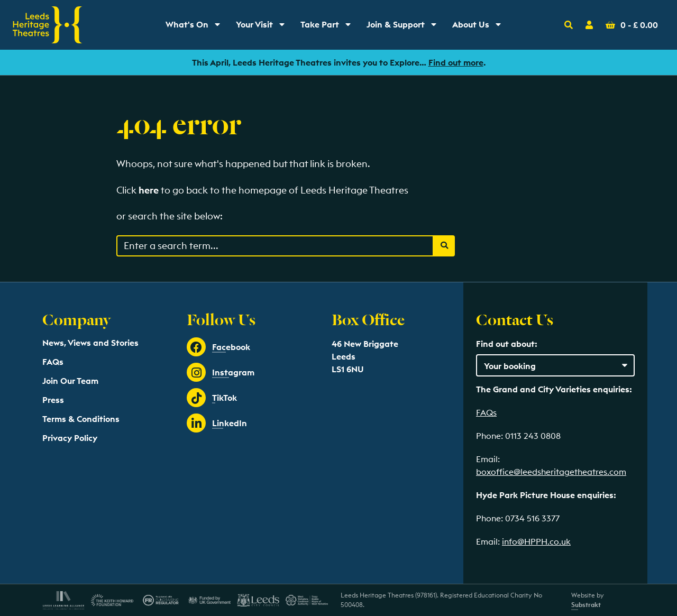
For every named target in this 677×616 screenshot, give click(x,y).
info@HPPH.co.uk (536, 541)
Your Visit (264, 27)
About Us (480, 27)
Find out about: (507, 344)
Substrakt (586, 605)
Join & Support (404, 27)
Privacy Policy (70, 438)
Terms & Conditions (81, 419)
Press (53, 400)
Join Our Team (70, 381)
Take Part (329, 27)
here (149, 190)
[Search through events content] (275, 246)
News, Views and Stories (90, 343)
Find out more (456, 62)
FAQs (53, 362)
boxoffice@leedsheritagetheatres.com (551, 472)
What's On (196, 27)
